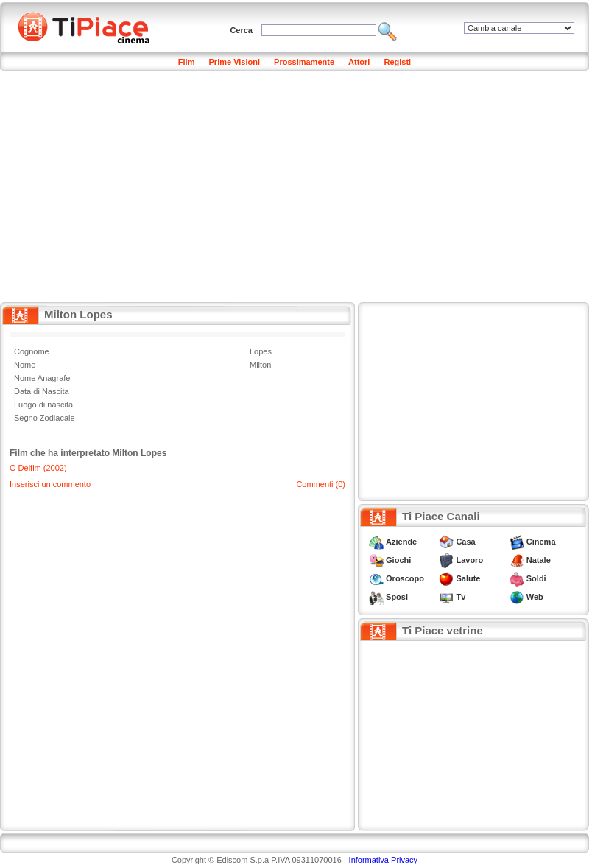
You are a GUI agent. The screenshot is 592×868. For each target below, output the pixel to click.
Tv (461, 597)
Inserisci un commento (50, 484)
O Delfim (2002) (38, 468)
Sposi (397, 597)
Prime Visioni (235, 62)
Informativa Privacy (384, 860)
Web (535, 597)
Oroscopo (405, 578)
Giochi (398, 560)
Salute (468, 578)
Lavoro (469, 560)
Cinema (541, 542)
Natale (539, 560)
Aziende (401, 542)
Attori (359, 62)
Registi (397, 62)
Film (187, 62)
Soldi (536, 578)
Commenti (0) (321, 484)
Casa (465, 542)
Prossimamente (304, 62)
